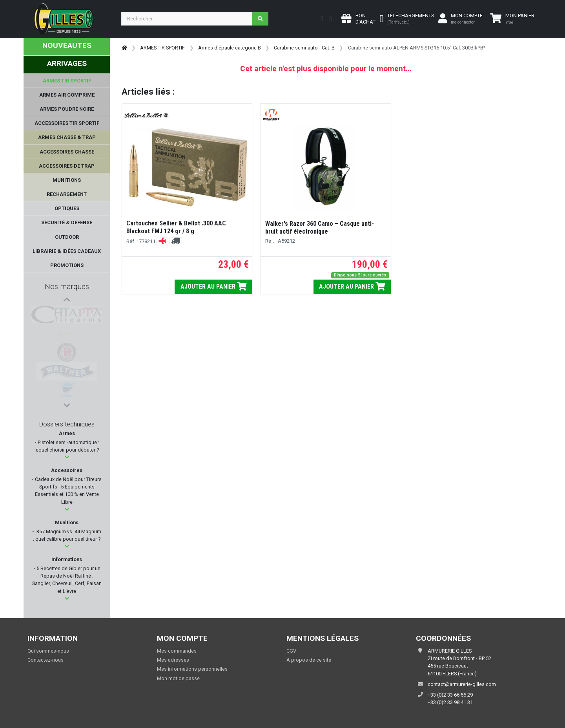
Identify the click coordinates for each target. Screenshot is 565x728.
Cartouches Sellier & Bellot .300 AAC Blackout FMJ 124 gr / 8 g (176, 227)
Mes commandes (177, 651)
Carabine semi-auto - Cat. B (304, 48)
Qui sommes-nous (48, 651)
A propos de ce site (309, 660)
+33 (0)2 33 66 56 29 (450, 695)
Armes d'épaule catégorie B (230, 48)
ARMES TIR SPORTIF (162, 48)
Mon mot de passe (178, 678)
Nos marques (67, 286)
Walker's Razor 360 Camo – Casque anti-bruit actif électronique (320, 228)
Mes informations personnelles (192, 669)
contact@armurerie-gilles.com (462, 684)
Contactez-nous (46, 660)
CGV (291, 651)
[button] (67, 457)
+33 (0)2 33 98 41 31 (450, 702)
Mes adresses (173, 660)
